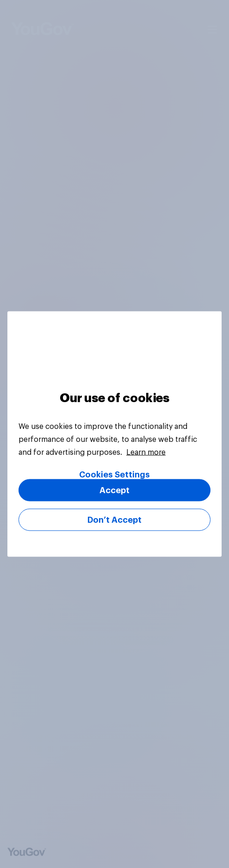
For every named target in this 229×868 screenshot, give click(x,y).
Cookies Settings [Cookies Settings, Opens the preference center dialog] (114, 475)
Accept (114, 490)
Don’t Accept (114, 520)
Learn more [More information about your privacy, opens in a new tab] (146, 452)
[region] (114, 434)
